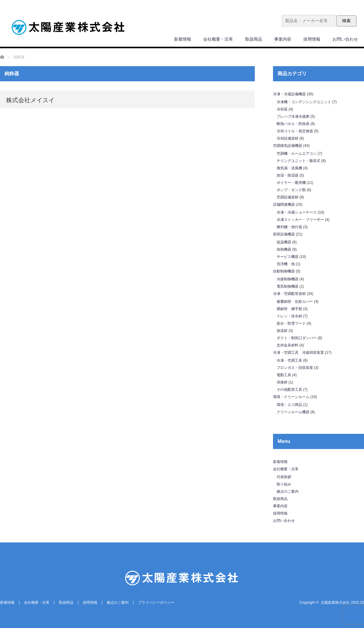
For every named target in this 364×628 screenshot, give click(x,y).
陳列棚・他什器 (289, 227)
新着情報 (183, 39)
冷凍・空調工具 (289, 360)
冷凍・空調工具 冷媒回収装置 (298, 353)
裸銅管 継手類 (289, 309)
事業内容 (283, 39)
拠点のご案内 (288, 491)
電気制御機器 (288, 286)
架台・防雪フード (291, 323)
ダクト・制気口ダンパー (297, 338)
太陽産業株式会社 (335, 603)
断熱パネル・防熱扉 (293, 124)
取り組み (284, 484)
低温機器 (284, 242)
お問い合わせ (345, 39)
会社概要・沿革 (218, 39)
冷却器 (282, 109)
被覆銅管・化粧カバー (295, 302)
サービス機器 (288, 257)
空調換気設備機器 (288, 146)
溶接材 (282, 382)
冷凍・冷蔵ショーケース (297, 212)
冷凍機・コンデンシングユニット (304, 102)
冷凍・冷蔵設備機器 (289, 94)
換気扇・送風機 (289, 168)
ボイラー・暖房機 (291, 183)
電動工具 (284, 375)
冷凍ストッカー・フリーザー (300, 220)
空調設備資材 (288, 197)
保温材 (282, 331)
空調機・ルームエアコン (297, 154)
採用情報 (312, 39)
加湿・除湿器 (288, 175)
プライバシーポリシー (156, 603)
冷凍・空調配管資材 (289, 294)
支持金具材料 (288, 345)
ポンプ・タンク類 (291, 190)
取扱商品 (254, 39)
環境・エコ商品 (289, 405)
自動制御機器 (284, 271)
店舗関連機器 (284, 204)
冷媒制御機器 (288, 279)
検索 (346, 21)
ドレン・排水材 (289, 316)
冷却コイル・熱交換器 (295, 131)
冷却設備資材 (288, 138)
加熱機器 (284, 249)
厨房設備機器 (284, 234)
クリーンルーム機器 (293, 412)
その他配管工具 (289, 390)
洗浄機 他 (286, 264)
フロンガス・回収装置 (295, 368)
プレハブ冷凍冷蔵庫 (293, 116)
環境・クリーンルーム (291, 397)
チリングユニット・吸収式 (298, 161)
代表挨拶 (284, 477)
